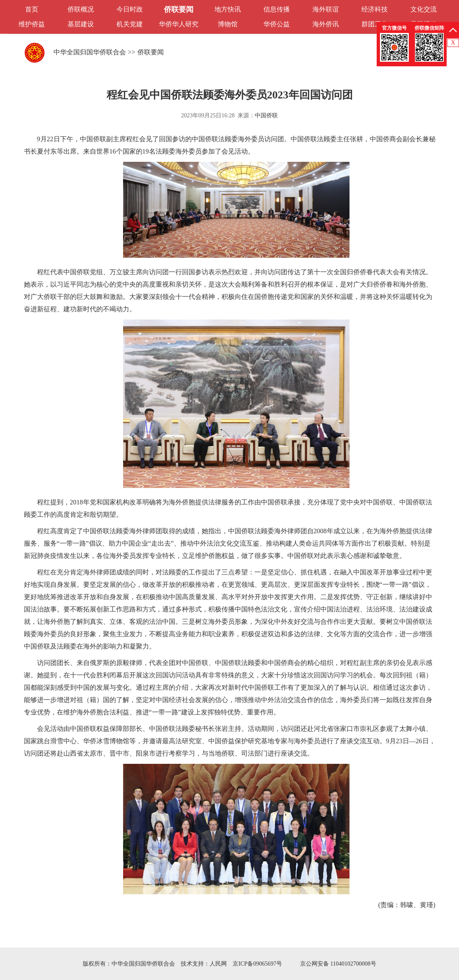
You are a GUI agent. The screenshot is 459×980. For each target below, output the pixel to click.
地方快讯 (228, 9)
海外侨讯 (326, 24)
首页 (32, 9)
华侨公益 (277, 24)
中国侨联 (266, 115)
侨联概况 (81, 9)
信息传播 (277, 9)
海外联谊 (326, 9)
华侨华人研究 (179, 24)
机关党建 (130, 24)
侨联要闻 (179, 9)
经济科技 (375, 9)
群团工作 (375, 24)
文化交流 (424, 9)
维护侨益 (32, 24)
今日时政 (130, 9)
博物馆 (228, 24)
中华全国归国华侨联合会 (90, 52)
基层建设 (81, 24)
